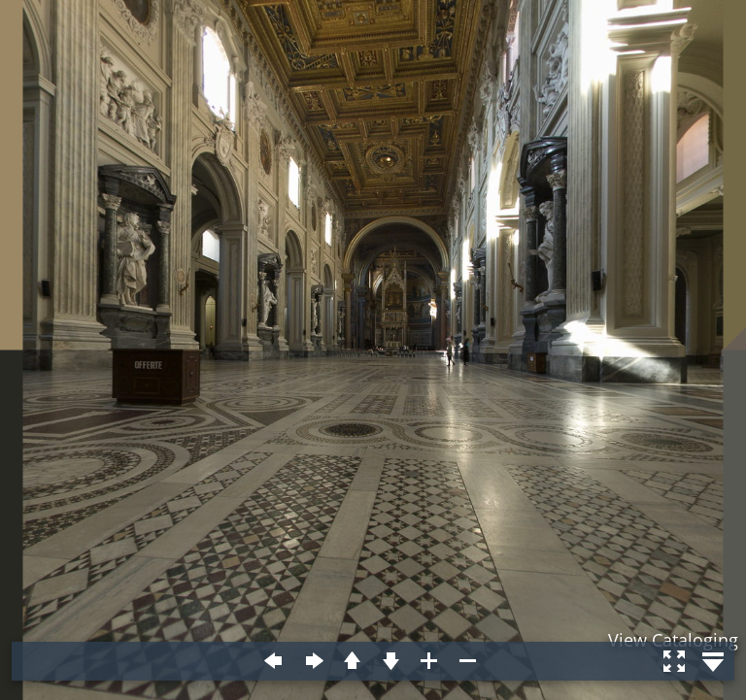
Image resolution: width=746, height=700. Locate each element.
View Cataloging (673, 640)
